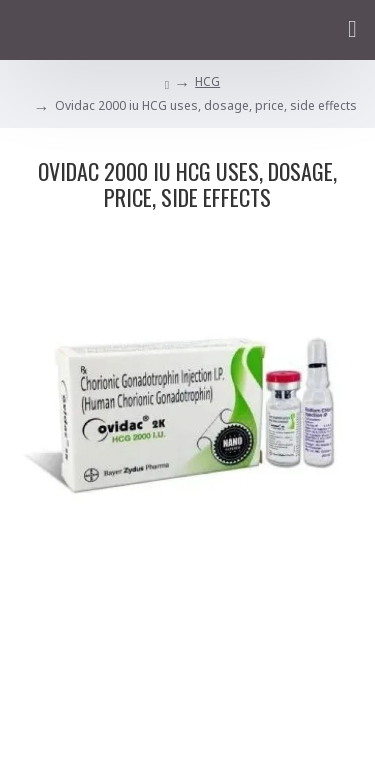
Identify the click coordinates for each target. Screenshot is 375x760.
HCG (207, 81)
